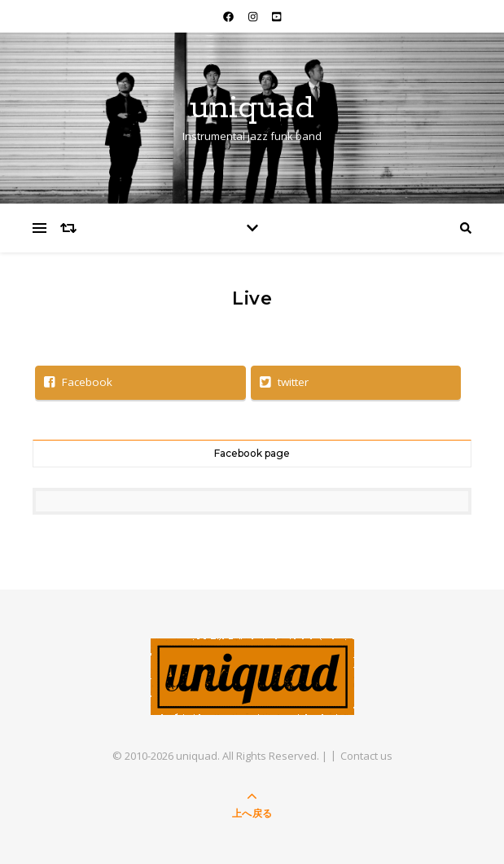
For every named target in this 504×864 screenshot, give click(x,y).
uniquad (252, 108)
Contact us (366, 756)
